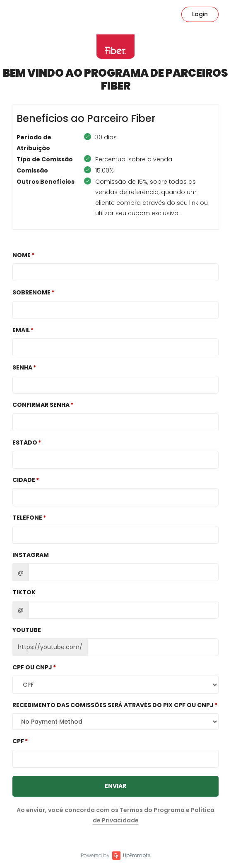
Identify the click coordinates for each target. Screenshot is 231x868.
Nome (22, 255)
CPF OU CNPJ (32, 667)
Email (21, 330)
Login (200, 14)
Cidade (24, 480)
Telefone (27, 518)
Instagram (31, 555)
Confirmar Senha (41, 405)
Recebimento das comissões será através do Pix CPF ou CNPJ (113, 705)
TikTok (24, 592)
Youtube (27, 630)
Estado (25, 443)
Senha (22, 367)
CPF (18, 741)
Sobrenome (31, 292)
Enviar (115, 786)
